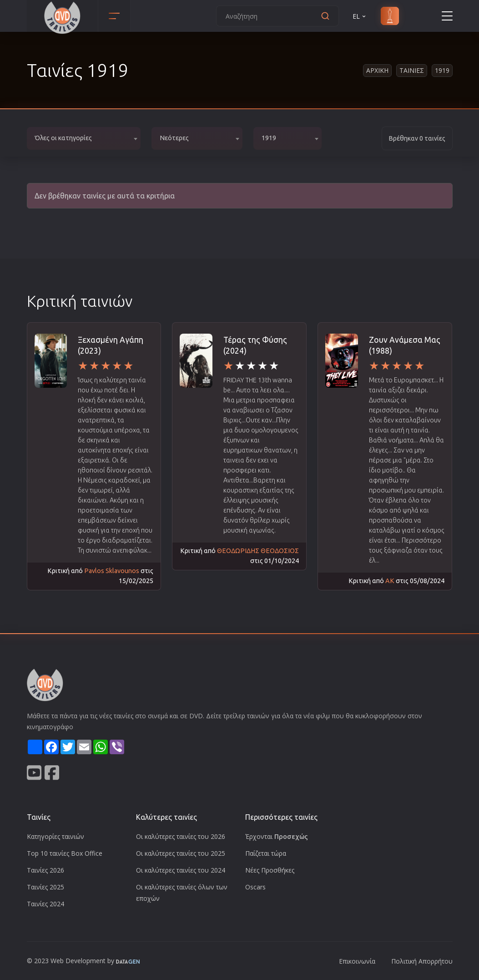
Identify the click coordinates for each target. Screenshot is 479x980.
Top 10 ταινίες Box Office (65, 853)
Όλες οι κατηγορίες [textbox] (63, 138)
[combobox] (84, 138)
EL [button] (360, 16)
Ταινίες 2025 (45, 887)
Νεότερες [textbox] (174, 138)
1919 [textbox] (269, 138)
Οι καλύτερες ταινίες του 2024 (181, 870)
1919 (442, 70)
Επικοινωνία (357, 961)
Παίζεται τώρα (266, 853)
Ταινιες (412, 70)
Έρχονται (277, 836)
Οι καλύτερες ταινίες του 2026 (181, 836)
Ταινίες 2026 (45, 870)
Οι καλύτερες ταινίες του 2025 (181, 853)
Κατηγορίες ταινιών (55, 836)
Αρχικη (377, 70)
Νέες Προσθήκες (270, 870)
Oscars (255, 887)
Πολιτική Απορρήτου (422, 961)
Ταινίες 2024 (45, 904)
